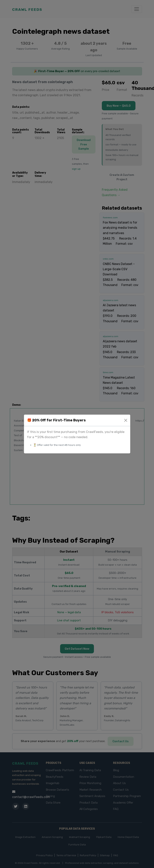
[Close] (126, 420)
